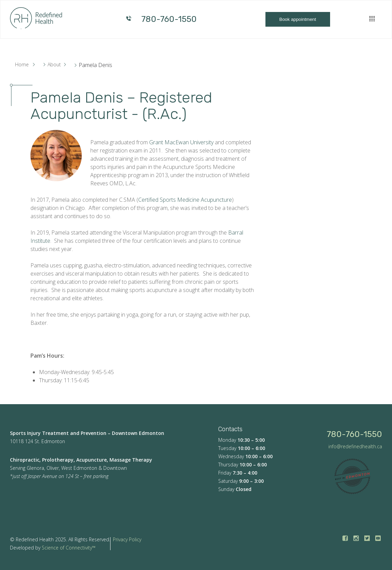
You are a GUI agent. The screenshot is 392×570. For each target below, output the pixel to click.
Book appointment (298, 19)
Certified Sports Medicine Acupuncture (185, 200)
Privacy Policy (127, 539)
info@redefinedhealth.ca (355, 446)
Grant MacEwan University (181, 142)
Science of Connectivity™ (69, 548)
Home (22, 64)
